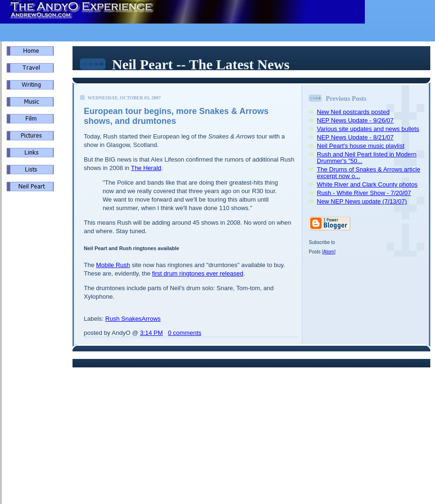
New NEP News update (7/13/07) (362, 201)
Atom (329, 252)
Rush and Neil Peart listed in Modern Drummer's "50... (367, 158)
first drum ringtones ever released (198, 273)
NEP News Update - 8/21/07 (355, 137)
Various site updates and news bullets (368, 129)
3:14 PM (151, 333)
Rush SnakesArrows (133, 319)
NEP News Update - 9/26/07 (355, 120)
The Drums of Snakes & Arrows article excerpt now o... (369, 173)
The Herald (146, 168)
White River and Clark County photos (367, 184)
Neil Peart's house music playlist (361, 146)
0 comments (185, 333)
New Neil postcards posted (353, 112)
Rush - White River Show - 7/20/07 (364, 193)
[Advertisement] (35, 358)
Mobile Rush (113, 265)
